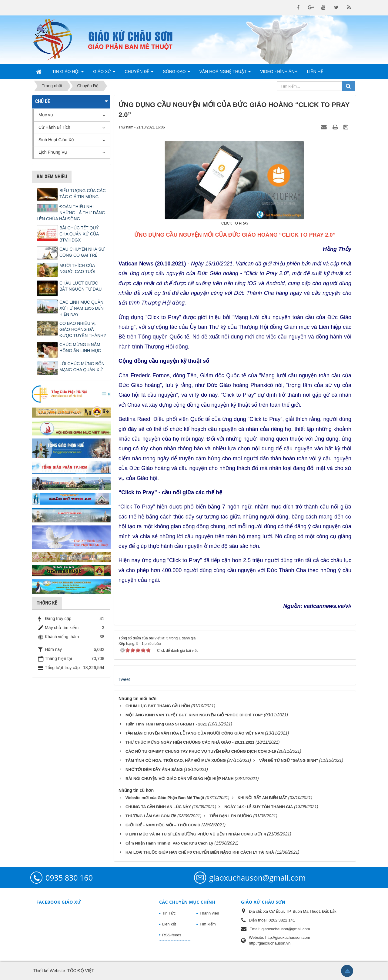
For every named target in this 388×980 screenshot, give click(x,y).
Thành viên (209, 913)
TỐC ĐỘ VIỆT (81, 971)
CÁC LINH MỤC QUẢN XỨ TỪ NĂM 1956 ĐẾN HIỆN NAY (82, 308)
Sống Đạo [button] (176, 73)
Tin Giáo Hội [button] (68, 73)
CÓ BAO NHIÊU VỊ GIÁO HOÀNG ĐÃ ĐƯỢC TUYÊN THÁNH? (83, 329)
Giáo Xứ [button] (104, 73)
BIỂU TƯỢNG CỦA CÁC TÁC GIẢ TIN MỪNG (83, 194)
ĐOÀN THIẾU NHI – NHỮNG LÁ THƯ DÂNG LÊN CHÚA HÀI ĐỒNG (71, 213)
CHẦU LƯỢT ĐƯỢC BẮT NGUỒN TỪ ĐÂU (80, 286)
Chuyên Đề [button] (139, 73)
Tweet (124, 679)
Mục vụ (46, 115)
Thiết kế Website (49, 971)
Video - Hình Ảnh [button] (279, 72)
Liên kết (169, 924)
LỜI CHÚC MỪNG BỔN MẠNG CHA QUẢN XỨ (82, 367)
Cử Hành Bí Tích (54, 127)
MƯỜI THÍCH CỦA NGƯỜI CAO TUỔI (77, 268)
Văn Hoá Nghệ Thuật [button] (225, 73)
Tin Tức (169, 913)
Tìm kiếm (207, 924)
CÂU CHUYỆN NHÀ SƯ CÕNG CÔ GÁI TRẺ (82, 252)
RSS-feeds (172, 935)
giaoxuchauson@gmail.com (257, 878)
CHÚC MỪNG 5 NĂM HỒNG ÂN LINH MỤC (80, 348)
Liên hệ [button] (315, 72)
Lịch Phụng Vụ (53, 152)
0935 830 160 (69, 878)
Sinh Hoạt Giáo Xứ (56, 140)
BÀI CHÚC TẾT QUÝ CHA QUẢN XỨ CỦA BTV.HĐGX (79, 234)
